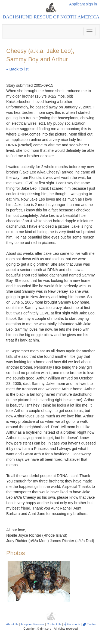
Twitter (89, 624)
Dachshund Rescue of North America (51, 17)
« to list (17, 69)
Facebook (72, 624)
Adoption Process (32, 624)
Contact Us (54, 624)
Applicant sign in (83, 4)
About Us (12, 624)
